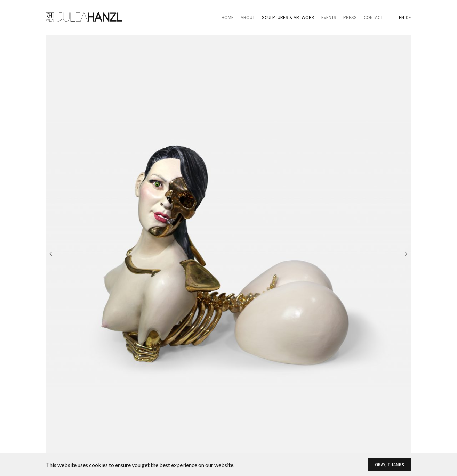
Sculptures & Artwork (288, 17)
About (248, 17)
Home (228, 17)
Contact (373, 17)
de (408, 17)
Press (350, 17)
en (402, 17)
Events (329, 17)
